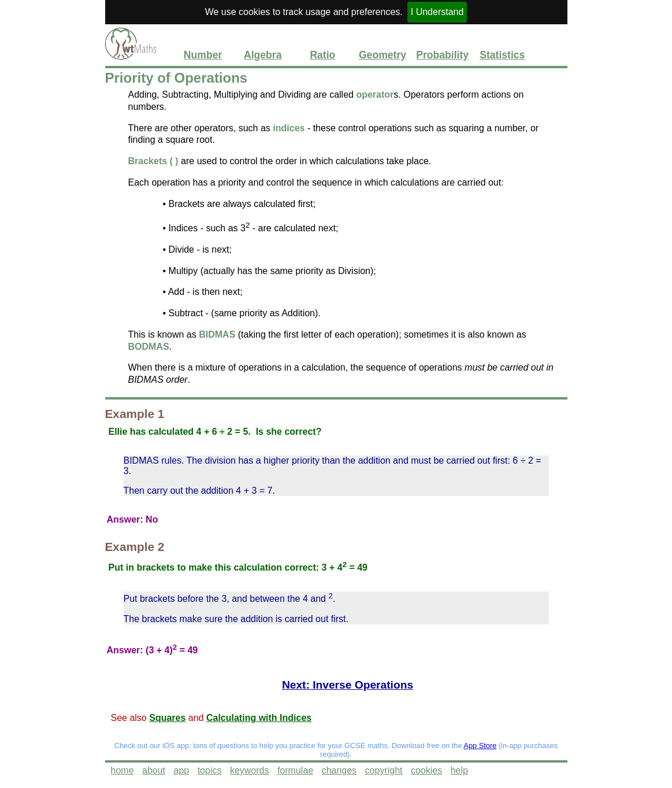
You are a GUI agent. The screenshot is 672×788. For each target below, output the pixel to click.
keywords (250, 770)
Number (203, 55)
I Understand (437, 12)
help (459, 770)
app (181, 770)
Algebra (263, 55)
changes (339, 770)
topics (210, 770)
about (154, 770)
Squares (167, 718)
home (122, 770)
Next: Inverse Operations (348, 685)
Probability (442, 55)
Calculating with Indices (259, 718)
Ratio (322, 55)
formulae (295, 770)
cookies (426, 770)
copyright (384, 770)
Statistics (502, 55)
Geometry (383, 55)
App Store (480, 746)
